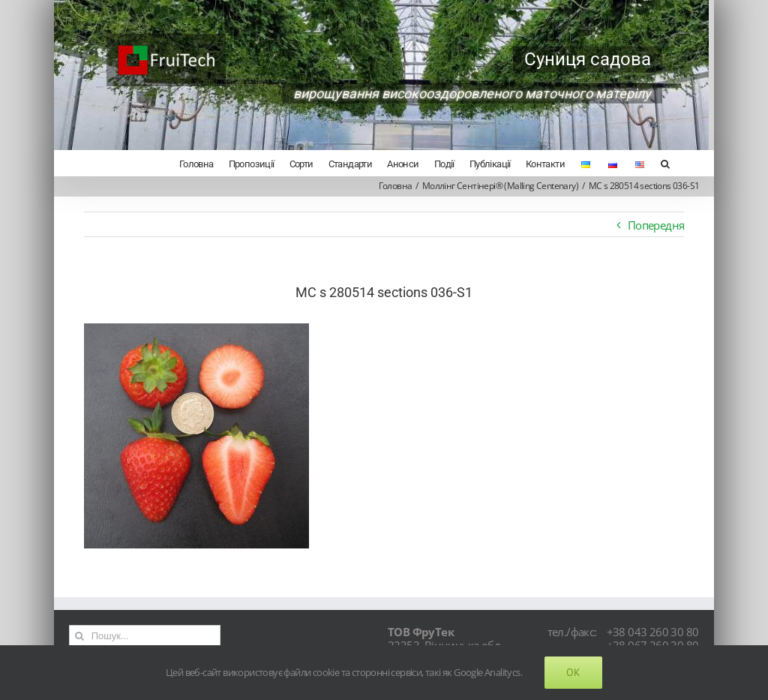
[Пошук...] (145, 636)
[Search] (665, 163)
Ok (573, 672)
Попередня (656, 225)
